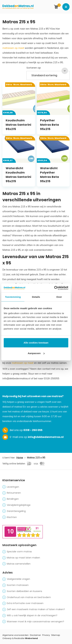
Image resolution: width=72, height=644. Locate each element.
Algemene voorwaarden (15, 635)
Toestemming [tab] (13, 297)
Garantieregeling (16, 511)
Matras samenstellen (19, 564)
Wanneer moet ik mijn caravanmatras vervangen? (35, 622)
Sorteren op (34, 68)
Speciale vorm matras (19, 552)
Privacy (46, 635)
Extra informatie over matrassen (25, 603)
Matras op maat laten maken (23, 558)
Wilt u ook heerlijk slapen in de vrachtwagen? (32, 615)
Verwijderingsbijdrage (19, 505)
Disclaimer (35, 635)
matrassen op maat (13, 48)
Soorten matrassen (18, 585)
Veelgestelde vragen (18, 579)
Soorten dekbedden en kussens (24, 591)
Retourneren (14, 493)
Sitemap (56, 635)
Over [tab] (59, 297)
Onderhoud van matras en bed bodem (29, 597)
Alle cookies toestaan (36, 343)
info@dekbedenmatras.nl (46, 437)
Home (20, 458)
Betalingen (13, 499)
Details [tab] (36, 297)
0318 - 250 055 (33, 430)
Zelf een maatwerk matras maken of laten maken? (36, 609)
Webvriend (31, 638)
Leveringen (13, 487)
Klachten (12, 517)
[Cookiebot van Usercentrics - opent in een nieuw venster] (54, 288)
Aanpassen (36, 353)
